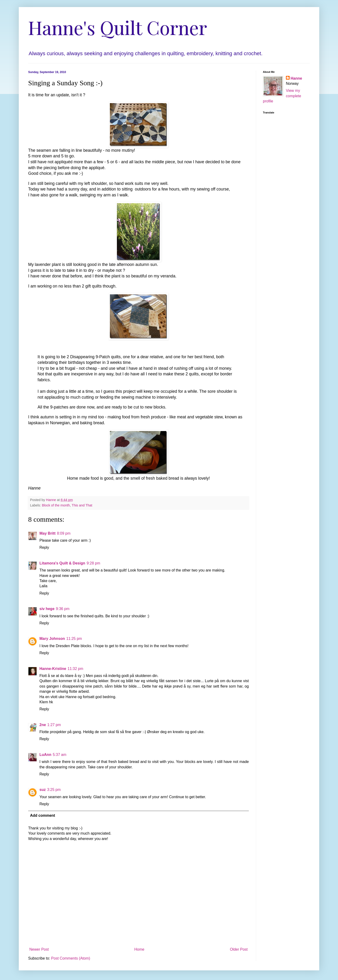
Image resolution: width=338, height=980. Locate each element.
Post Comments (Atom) (71, 958)
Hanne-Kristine (53, 669)
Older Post (239, 949)
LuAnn (45, 755)
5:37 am (60, 755)
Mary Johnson (52, 639)
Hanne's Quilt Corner (118, 27)
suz (43, 790)
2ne (43, 725)
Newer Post (39, 949)
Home (139, 949)
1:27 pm (54, 725)
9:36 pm (63, 609)
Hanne (296, 78)
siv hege (47, 609)
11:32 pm (75, 669)
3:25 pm (54, 790)
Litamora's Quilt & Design (62, 563)
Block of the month (56, 505)
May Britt (47, 533)
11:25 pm (74, 639)
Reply (44, 547)
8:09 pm (64, 533)
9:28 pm (93, 563)
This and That (82, 505)
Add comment (43, 815)
